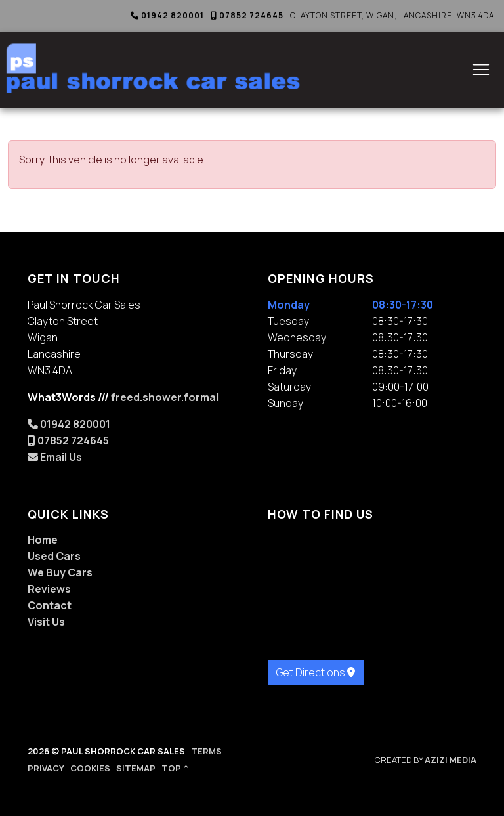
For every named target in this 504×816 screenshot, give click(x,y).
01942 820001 (167, 15)
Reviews (49, 589)
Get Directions (316, 672)
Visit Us (46, 622)
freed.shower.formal (165, 397)
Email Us (55, 457)
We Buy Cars (60, 572)
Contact (50, 605)
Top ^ (175, 768)
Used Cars (54, 556)
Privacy (46, 768)
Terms (206, 751)
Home (43, 540)
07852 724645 (247, 15)
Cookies (90, 768)
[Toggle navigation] (481, 70)
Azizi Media (451, 760)
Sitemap (136, 768)
